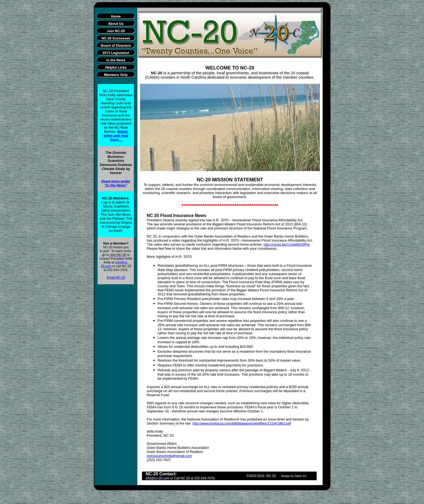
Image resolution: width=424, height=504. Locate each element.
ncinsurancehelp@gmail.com (169, 456)
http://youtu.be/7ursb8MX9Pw (287, 244)
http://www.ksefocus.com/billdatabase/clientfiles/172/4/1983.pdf (242, 423)
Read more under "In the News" (116, 183)
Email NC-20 (116, 278)
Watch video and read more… (116, 136)
